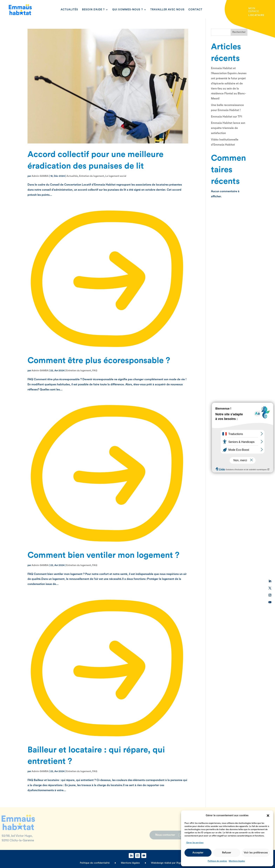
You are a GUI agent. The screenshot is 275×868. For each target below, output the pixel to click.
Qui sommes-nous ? (128, 10)
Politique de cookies (217, 861)
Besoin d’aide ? (93, 10)
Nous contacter (152, 835)
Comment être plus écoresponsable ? (99, 361)
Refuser (227, 853)
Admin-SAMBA (40, 176)
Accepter (198, 853)
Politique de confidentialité (95, 863)
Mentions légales (237, 861)
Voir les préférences (256, 853)
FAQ (95, 371)
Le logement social (116, 176)
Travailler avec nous (167, 10)
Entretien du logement (92, 176)
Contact (195, 10)
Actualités (69, 10)
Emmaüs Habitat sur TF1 (227, 117)
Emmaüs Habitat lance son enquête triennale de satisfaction (228, 128)
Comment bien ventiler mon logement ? (103, 555)
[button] (268, 816)
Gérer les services (195, 843)
